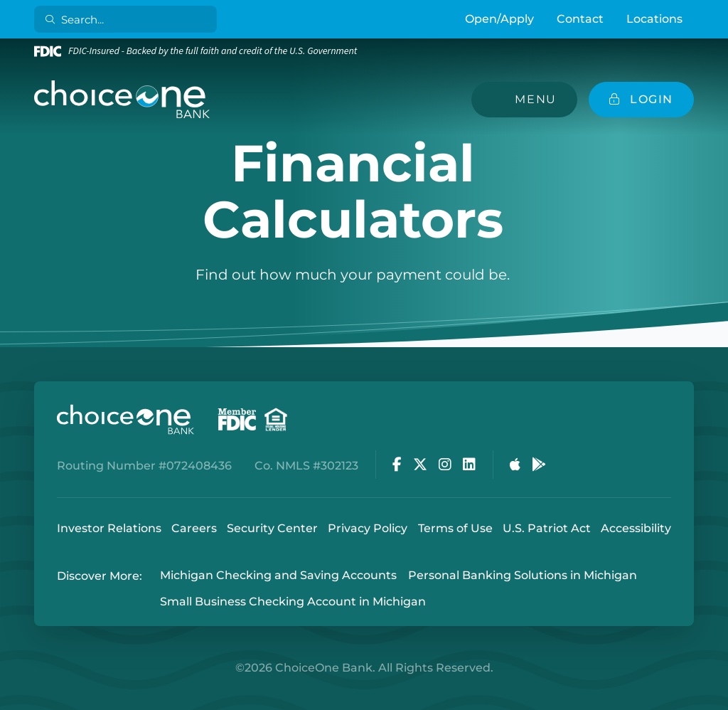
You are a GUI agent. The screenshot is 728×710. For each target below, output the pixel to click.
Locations (654, 19)
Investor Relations (109, 528)
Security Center (272, 528)
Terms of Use (455, 528)
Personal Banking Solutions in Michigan (523, 576)
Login (11, 699)
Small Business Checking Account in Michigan (293, 602)
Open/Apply (499, 19)
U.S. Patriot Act (547, 528)
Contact (580, 19)
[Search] (128, 19)
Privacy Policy (368, 528)
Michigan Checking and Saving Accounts (278, 576)
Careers (194, 528)
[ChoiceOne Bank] (122, 100)
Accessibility (636, 528)
